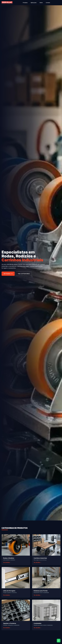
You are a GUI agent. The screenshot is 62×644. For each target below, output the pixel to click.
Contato (48, 3)
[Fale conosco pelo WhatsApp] (59, 641)
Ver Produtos (8, 274)
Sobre (41, 3)
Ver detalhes (7, 563)
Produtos (25, 3)
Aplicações (34, 3)
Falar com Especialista (24, 274)
